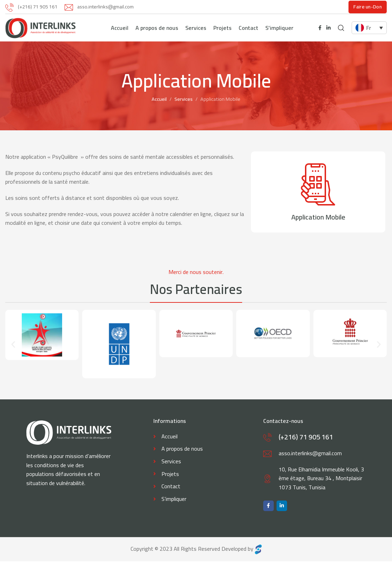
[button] (13, 345)
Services (184, 100)
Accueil (159, 100)
